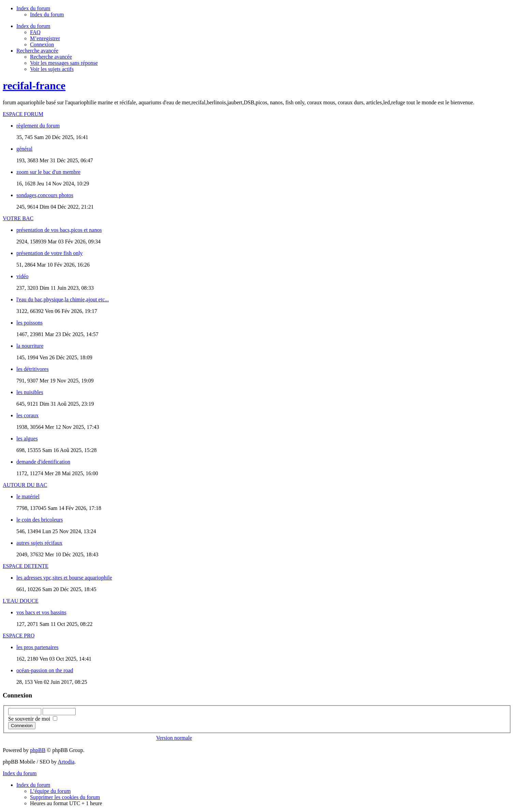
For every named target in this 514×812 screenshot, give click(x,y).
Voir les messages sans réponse (64, 63)
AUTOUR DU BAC (25, 485)
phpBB (38, 750)
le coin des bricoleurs (40, 520)
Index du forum (47, 14)
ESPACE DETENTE (26, 566)
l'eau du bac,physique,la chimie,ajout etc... (63, 299)
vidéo (22, 276)
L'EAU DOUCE (21, 601)
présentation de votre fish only (50, 253)
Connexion (42, 44)
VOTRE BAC (18, 218)
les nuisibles (30, 392)
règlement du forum (38, 126)
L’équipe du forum (50, 791)
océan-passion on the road (45, 670)
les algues (27, 439)
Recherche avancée (51, 57)
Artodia (66, 762)
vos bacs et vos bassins (41, 612)
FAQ (35, 32)
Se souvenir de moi (33, 719)
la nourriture (30, 346)
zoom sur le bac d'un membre (48, 172)
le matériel (28, 497)
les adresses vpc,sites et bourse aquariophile (64, 578)
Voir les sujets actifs (52, 69)
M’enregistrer (45, 38)
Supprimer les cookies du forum (65, 797)
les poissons (29, 323)
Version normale (174, 738)
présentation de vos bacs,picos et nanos (59, 230)
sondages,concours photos (45, 195)
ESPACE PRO (19, 636)
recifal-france (34, 86)
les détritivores (33, 369)
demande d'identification (43, 462)
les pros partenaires (37, 647)
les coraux (27, 415)
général (24, 149)
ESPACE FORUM (23, 114)
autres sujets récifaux (39, 543)
